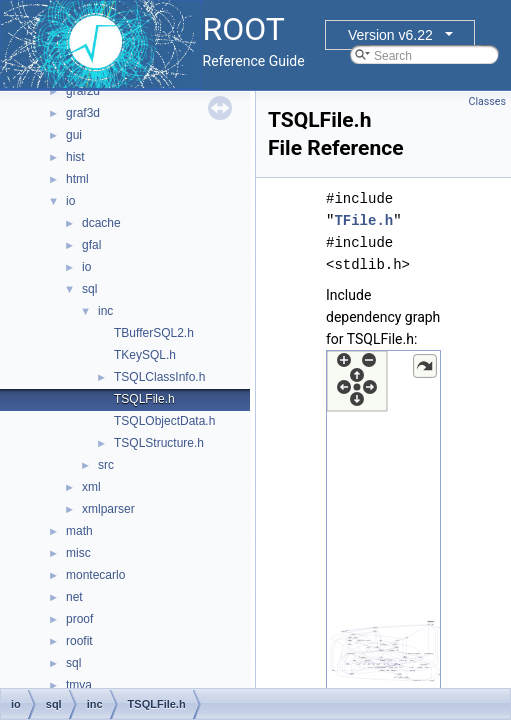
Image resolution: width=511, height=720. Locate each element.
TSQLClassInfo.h (159, 377)
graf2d (83, 91)
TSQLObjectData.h (164, 421)
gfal (91, 245)
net (74, 597)
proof (79, 619)
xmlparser (108, 509)
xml (91, 487)
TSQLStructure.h (159, 443)
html (77, 179)
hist (75, 157)
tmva (79, 685)
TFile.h (363, 220)
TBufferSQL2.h (154, 333)
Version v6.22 (390, 35)
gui (74, 135)
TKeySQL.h (145, 355)
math (79, 531)
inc (105, 311)
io (70, 201)
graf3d (83, 113)
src (106, 465)
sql (89, 289)
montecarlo (95, 575)
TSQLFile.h (144, 399)
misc (78, 553)
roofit (79, 641)
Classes (487, 101)
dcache (101, 223)
